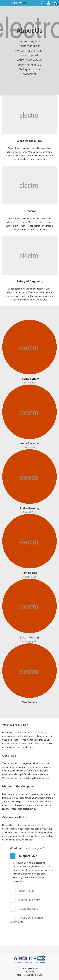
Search (42, 3)
